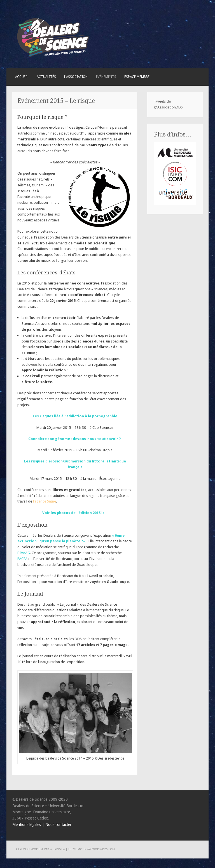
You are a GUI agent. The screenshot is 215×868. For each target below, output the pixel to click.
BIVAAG (24, 553)
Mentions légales (27, 825)
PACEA (22, 559)
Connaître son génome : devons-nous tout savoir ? (75, 439)
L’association (76, 77)
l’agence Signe (45, 501)
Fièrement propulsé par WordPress (40, 849)
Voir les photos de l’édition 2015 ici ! (75, 513)
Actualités (46, 77)
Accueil (22, 77)
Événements (106, 77)
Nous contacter (58, 825)
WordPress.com (104, 849)
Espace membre (137, 77)
